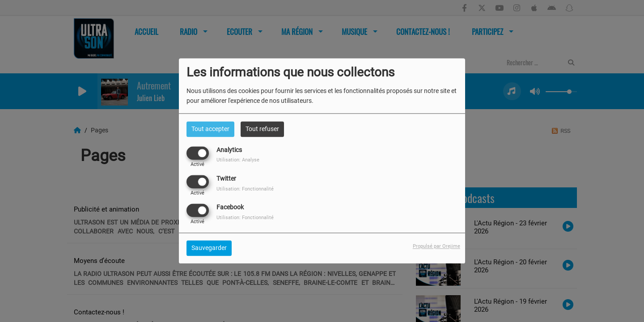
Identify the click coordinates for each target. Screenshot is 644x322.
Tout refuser (262, 129)
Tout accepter (210, 129)
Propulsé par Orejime (436, 247)
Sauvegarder (209, 248)
